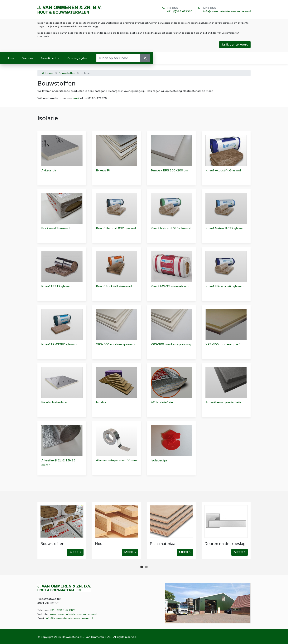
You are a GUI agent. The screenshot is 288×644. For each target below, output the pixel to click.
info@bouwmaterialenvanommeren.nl (227, 11)
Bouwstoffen (67, 73)
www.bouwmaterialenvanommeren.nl (73, 614)
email (76, 98)
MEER (75, 552)
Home (48, 73)
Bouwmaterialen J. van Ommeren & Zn (86, 637)
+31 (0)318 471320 (180, 11)
